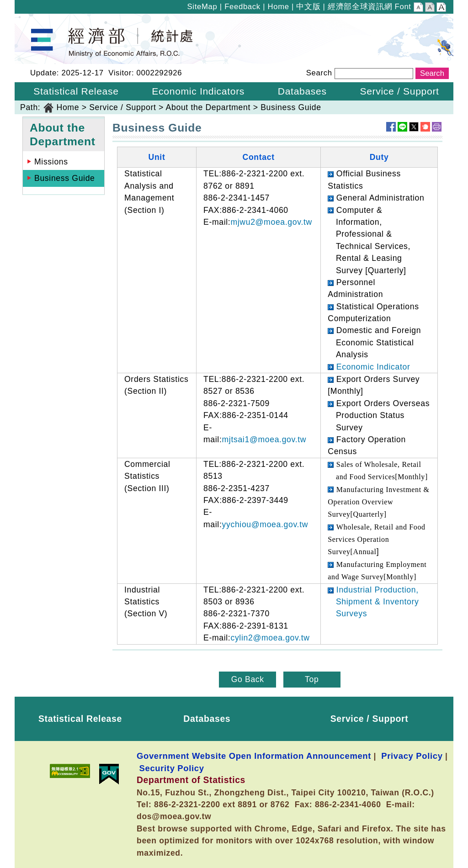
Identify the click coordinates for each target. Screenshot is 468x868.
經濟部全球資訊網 (360, 7)
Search (319, 73)
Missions (51, 162)
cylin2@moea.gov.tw (270, 638)
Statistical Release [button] (76, 91)
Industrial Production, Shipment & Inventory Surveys (378, 602)
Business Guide (291, 107)
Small (418, 8)
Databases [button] (302, 91)
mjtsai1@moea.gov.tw (264, 439)
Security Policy (172, 768)
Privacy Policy (412, 756)
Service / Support (122, 107)
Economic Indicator (373, 367)
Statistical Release (80, 719)
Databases (207, 719)
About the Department (208, 107)
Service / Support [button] (399, 91)
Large (441, 8)
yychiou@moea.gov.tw (265, 524)
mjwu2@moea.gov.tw (271, 222)
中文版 (308, 7)
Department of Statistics (61, 20)
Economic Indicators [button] (198, 91)
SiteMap (202, 7)
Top (312, 679)
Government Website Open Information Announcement (254, 756)
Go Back (248, 679)
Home (278, 7)
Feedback (242, 7)
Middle (430, 8)
